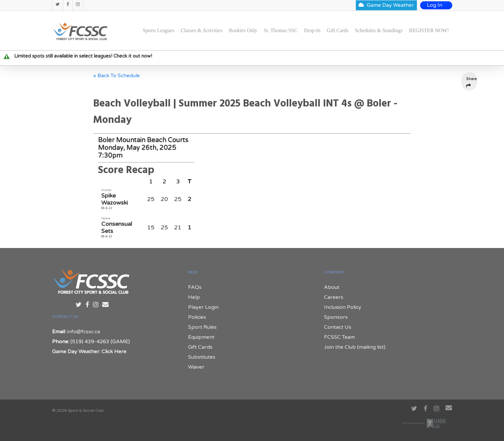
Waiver (196, 367)
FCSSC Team (339, 337)
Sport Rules (202, 327)
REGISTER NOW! (429, 31)
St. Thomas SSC (280, 31)
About (332, 287)
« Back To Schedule (117, 76)
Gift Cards (338, 31)
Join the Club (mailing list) (355, 347)
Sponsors (336, 317)
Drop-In (312, 31)
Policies (197, 317)
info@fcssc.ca (84, 332)
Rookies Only (243, 31)
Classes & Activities (202, 31)
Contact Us (338, 327)
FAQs (195, 287)
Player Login (203, 307)
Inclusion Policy (343, 307)
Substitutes (202, 357)
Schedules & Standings (379, 31)
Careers (334, 297)
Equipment (201, 337)
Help (194, 297)
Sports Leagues (158, 31)
